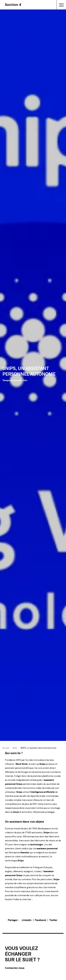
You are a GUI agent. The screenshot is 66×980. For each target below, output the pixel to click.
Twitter (53, 920)
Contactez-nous (15, 968)
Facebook (40, 920)
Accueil (6, 748)
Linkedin (27, 920)
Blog (15, 748)
